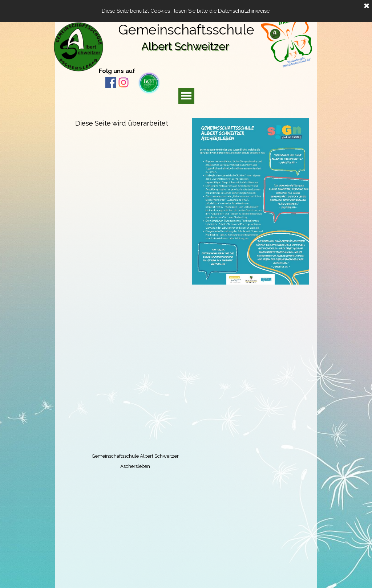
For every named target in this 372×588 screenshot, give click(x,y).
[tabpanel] (126, 70)
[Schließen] (367, 6)
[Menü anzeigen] (186, 96)
